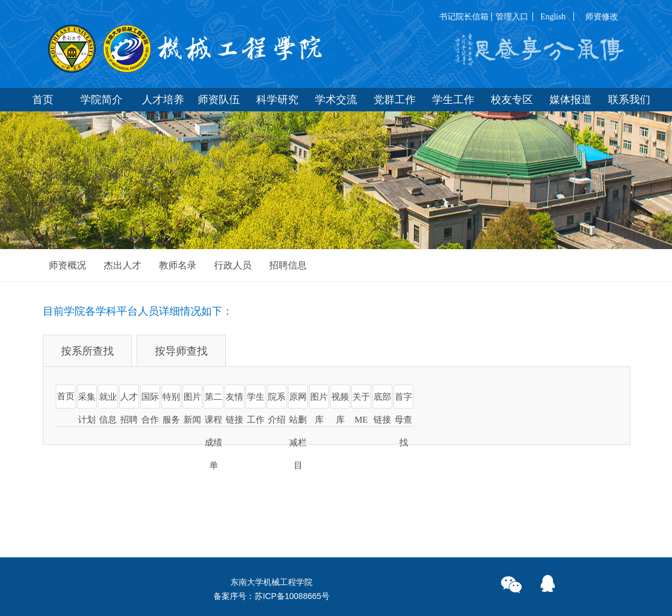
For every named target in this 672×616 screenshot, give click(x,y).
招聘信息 (288, 265)
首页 (66, 396)
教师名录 (178, 265)
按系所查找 (87, 351)
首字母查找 (403, 420)
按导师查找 (181, 351)
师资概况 (67, 265)
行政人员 (233, 265)
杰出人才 (123, 265)
